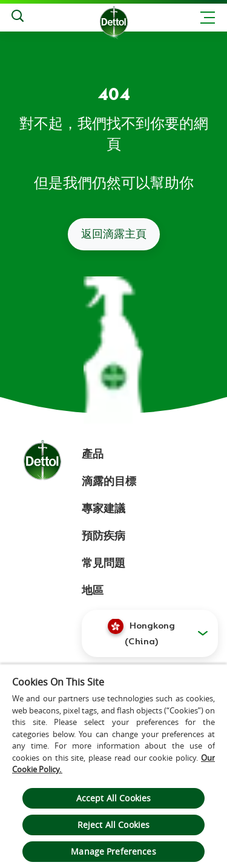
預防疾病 (104, 536)
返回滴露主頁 (114, 234)
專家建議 (104, 509)
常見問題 (104, 563)
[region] (113, 766)
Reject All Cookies (114, 825)
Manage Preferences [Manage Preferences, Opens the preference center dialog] (113, 851)
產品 (93, 454)
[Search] (18, 18)
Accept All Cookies (114, 798)
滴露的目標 (109, 481)
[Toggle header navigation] (208, 18)
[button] (150, 633)
